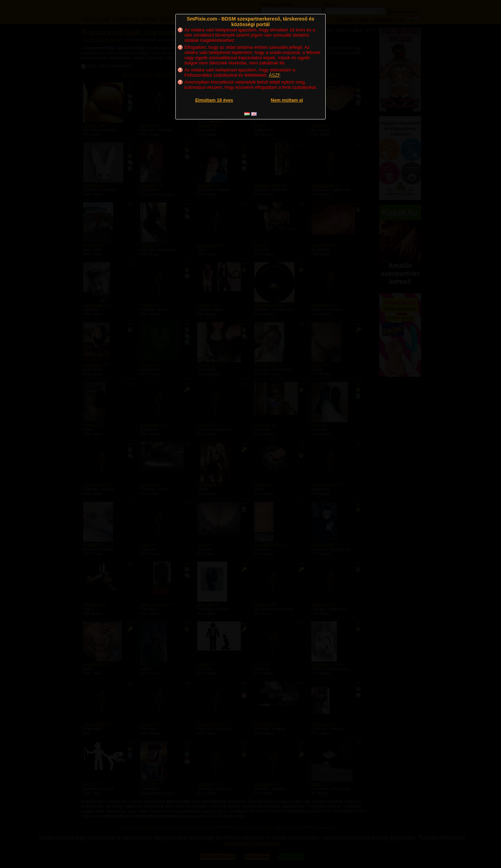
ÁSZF (275, 75)
